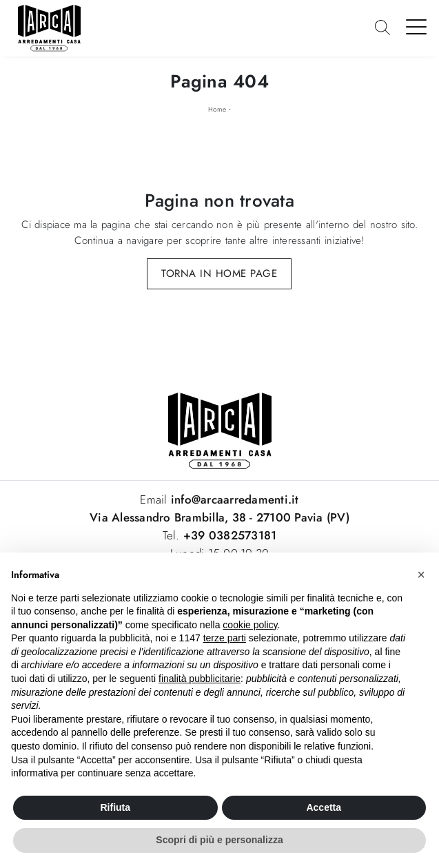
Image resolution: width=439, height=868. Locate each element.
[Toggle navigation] (417, 26)
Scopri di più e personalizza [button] (219, 840)
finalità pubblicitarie (200, 679)
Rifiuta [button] (115, 807)
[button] (421, 575)
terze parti (225, 638)
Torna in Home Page (219, 273)
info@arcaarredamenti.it (233, 499)
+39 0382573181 (230, 535)
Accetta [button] (324, 807)
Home (217, 109)
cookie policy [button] (250, 625)
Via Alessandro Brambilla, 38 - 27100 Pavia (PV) (219, 517)
